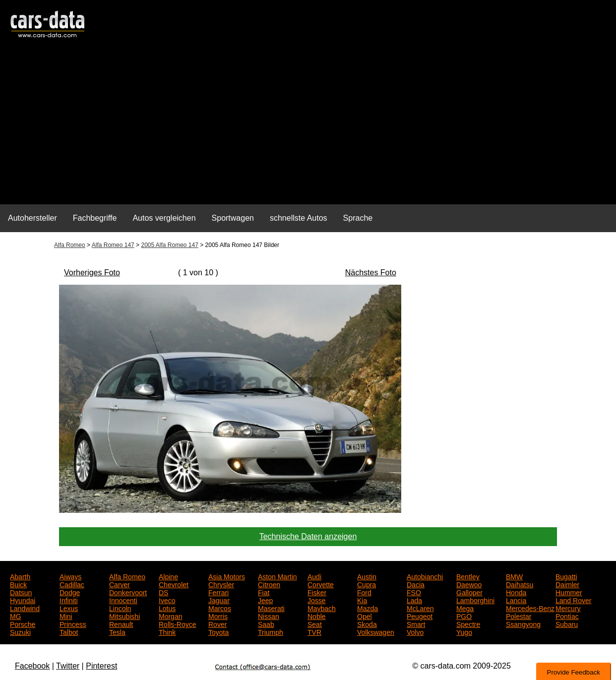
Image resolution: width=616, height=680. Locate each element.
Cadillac (72, 584)
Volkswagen (376, 631)
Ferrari (218, 592)
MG (16, 616)
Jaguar (219, 600)
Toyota (218, 631)
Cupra (367, 584)
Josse (317, 600)
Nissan (269, 616)
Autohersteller (32, 218)
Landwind (25, 608)
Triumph (271, 631)
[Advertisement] (308, 127)
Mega (465, 608)
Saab (266, 623)
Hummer (569, 592)
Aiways (70, 576)
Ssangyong (523, 623)
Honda (516, 592)
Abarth (20, 576)
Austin (367, 576)
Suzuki (20, 631)
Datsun (21, 592)
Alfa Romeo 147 (113, 245)
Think (167, 631)
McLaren (420, 608)
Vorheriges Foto (92, 273)
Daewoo (469, 584)
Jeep (265, 600)
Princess (73, 623)
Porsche (23, 623)
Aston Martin (277, 576)
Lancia (516, 600)
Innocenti (123, 600)
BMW (514, 576)
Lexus (69, 608)
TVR (314, 631)
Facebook (32, 666)
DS (163, 592)
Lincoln (120, 608)
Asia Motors (227, 576)
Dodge (70, 592)
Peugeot (420, 616)
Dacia (416, 584)
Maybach (322, 608)
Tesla (117, 631)
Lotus (167, 608)
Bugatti (566, 576)
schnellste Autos (299, 218)
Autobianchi (425, 576)
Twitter (68, 666)
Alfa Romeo (70, 245)
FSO (414, 592)
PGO (464, 616)
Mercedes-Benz (530, 608)
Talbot (69, 631)
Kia (362, 600)
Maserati (271, 608)
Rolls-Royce (177, 623)
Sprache (358, 218)
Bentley (468, 576)
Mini (66, 616)
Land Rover (573, 600)
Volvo (415, 631)
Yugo (464, 631)
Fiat (264, 592)
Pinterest (101, 666)
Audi (314, 576)
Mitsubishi (124, 616)
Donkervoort (128, 592)
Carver (120, 584)
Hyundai (23, 600)
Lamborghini (475, 600)
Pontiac (567, 616)
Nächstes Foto (371, 273)
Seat (315, 623)
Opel (365, 616)
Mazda (368, 608)
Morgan (170, 616)
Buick (18, 584)
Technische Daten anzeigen (308, 536)
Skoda (367, 623)
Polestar (519, 616)
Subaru (567, 623)
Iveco (167, 600)
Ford (364, 592)
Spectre (468, 623)
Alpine (168, 576)
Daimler (567, 584)
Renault (121, 623)
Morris (218, 616)
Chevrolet (174, 584)
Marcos (220, 608)
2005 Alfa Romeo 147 (169, 245)
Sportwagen (233, 218)
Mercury (568, 608)
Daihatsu (520, 584)
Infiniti (69, 600)
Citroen (269, 584)
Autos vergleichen (164, 218)
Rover (217, 623)
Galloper (469, 592)
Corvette (321, 584)
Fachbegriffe (95, 218)
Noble (317, 616)
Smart (416, 623)
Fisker (317, 592)
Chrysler (221, 584)
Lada (414, 600)
